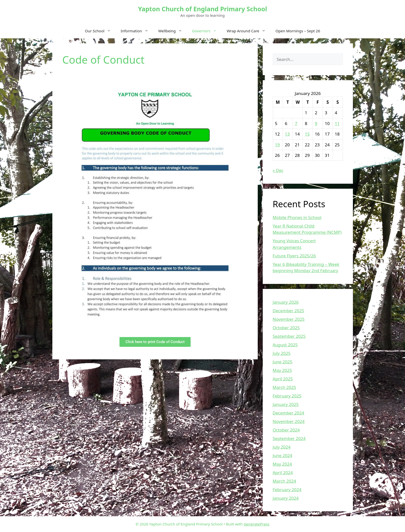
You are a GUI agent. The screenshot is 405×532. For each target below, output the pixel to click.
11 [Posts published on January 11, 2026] (337, 123)
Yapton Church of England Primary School (202, 9)
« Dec (278, 170)
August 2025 (285, 345)
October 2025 (286, 328)
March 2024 (285, 481)
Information (137, 31)
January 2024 (286, 498)
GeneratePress (257, 524)
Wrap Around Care (249, 31)
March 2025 (285, 387)
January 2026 (286, 302)
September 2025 (289, 336)
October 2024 (286, 430)
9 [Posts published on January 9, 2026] (316, 123)
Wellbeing (173, 31)
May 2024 (282, 464)
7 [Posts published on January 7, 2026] (296, 123)
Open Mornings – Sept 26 (298, 31)
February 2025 (287, 396)
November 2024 (289, 421)
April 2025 (283, 379)
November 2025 (289, 319)
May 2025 (282, 370)
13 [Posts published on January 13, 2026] (287, 134)
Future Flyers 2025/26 (294, 256)
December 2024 (289, 413)
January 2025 (286, 404)
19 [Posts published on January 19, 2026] (277, 145)
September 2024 (289, 438)
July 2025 (282, 353)
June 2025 (283, 362)
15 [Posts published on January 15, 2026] (307, 134)
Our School (100, 31)
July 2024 (282, 447)
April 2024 (283, 472)
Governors (207, 31)
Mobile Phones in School (297, 217)
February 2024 (287, 490)
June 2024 (283, 455)
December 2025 (289, 311)
